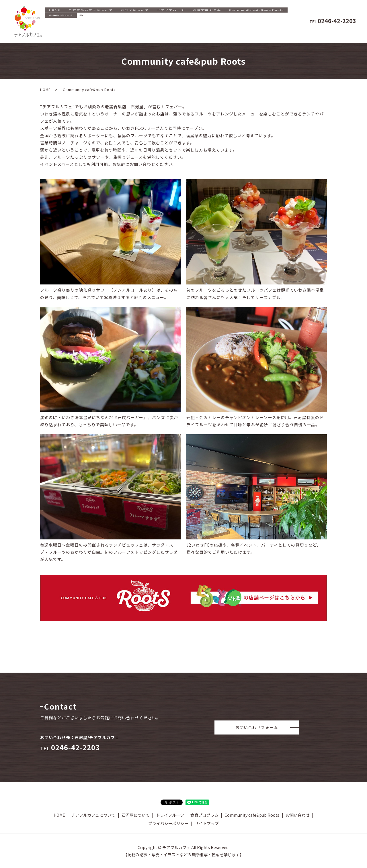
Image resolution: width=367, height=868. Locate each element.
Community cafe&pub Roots (256, 17)
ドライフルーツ (171, 17)
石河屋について (134, 17)
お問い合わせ (61, 25)
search (81, 26)
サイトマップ (207, 823)
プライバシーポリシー (168, 823)
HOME (54, 17)
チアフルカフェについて (90, 17)
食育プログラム (207, 17)
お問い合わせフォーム (257, 727)
